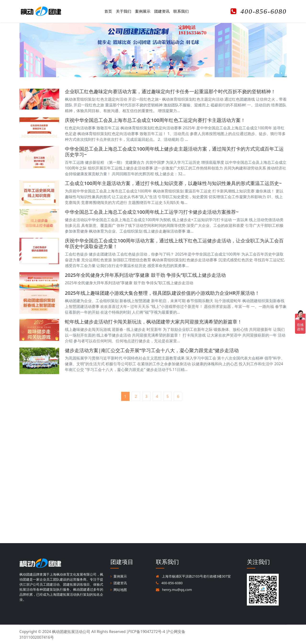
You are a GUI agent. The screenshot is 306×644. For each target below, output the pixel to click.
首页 (108, 11)
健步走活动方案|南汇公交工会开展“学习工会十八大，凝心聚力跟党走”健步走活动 (152, 350)
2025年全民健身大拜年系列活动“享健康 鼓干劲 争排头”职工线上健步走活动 (145, 275)
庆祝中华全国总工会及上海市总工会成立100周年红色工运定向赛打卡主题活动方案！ (155, 120)
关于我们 (124, 11)
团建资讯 (162, 11)
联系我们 (181, 11)
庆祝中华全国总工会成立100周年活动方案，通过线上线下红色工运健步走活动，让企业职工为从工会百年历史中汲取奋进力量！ (174, 243)
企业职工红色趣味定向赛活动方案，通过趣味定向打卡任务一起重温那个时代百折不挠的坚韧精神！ (170, 91)
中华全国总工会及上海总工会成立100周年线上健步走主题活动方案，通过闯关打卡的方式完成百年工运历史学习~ (174, 152)
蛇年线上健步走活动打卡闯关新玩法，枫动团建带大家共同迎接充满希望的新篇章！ (153, 322)
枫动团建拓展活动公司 (71, 632)
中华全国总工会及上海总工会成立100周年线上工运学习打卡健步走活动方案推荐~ (152, 212)
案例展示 (143, 11)
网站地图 (119, 590)
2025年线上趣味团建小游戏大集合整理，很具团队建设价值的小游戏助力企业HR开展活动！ (162, 293)
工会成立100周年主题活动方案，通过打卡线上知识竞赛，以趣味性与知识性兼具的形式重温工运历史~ (173, 183)
